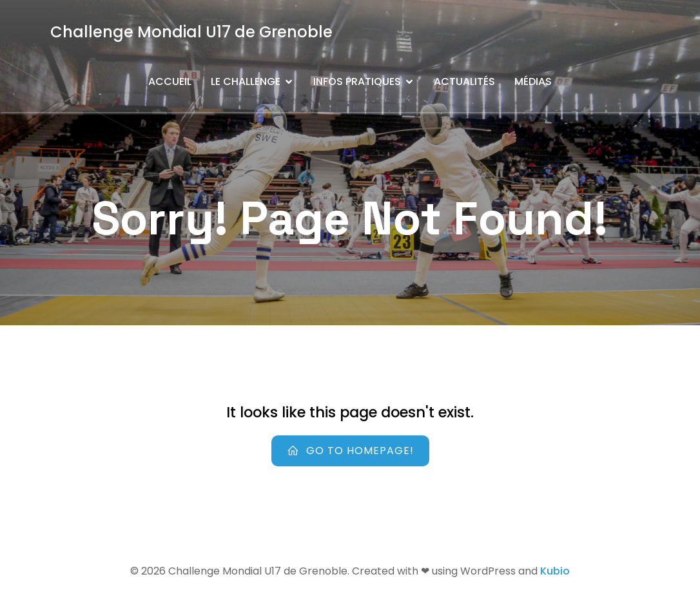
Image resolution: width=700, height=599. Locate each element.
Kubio (555, 571)
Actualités (464, 81)
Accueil (170, 81)
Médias (533, 81)
